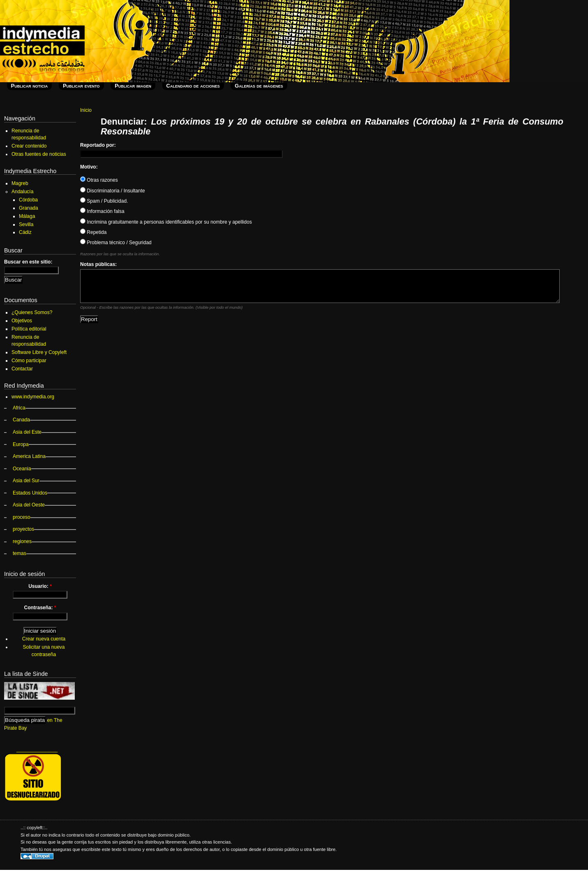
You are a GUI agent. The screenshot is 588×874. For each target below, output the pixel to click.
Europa (21, 444)
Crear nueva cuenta (44, 639)
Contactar (22, 369)
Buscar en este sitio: (28, 262)
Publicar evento (81, 86)
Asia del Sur (26, 481)
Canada (21, 420)
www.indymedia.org (33, 397)
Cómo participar (29, 361)
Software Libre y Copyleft (39, 352)
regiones (22, 541)
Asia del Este (27, 432)
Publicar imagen (133, 86)
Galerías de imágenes (259, 86)
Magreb (20, 183)
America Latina (29, 456)
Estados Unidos (30, 493)
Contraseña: (40, 608)
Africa (19, 408)
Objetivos (22, 321)
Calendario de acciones (193, 86)
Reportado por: (98, 145)
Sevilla (26, 224)
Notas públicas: (98, 264)
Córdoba (28, 200)
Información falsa (102, 211)
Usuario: (40, 586)
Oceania (22, 469)
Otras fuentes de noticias (39, 154)
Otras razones (99, 180)
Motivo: (89, 167)
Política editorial (29, 329)
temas (20, 553)
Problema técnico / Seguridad (116, 243)
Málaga (27, 216)
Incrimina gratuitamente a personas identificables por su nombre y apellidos (166, 222)
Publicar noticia (30, 86)
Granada (29, 208)
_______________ (37, 749)
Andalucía (22, 192)
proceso (22, 517)
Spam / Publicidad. (104, 201)
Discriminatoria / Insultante (113, 191)
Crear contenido (29, 146)
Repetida (93, 232)
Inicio (86, 110)
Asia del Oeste (29, 505)
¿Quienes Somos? (32, 312)
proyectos (23, 529)
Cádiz (25, 232)
